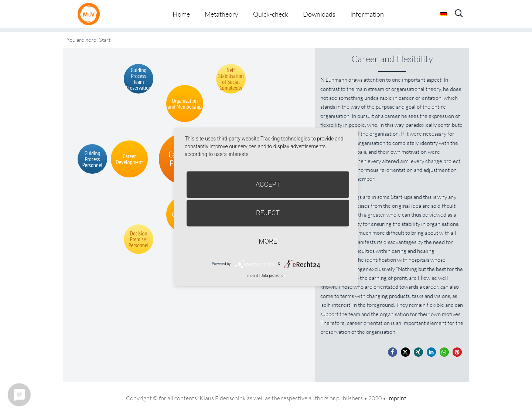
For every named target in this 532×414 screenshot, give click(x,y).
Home (181, 14)
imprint (252, 276)
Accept (268, 184)
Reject (268, 213)
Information (367, 14)
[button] (393, 352)
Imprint (397, 398)
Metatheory (221, 14)
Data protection (273, 276)
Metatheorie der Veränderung (91, 14)
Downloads (319, 14)
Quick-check (271, 14)
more (268, 241)
